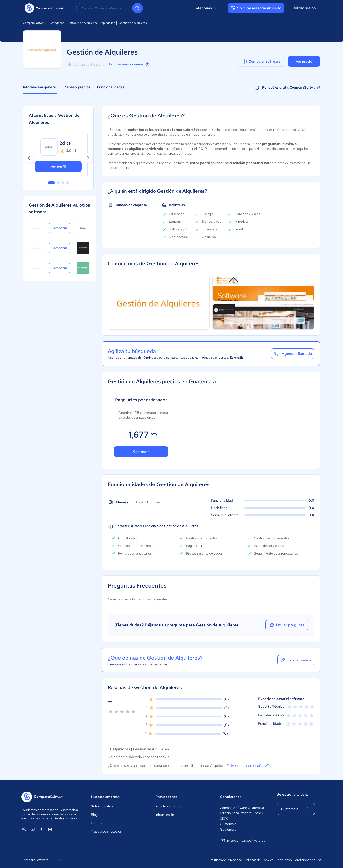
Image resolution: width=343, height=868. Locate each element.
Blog (94, 815)
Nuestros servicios (169, 806)
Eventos (97, 823)
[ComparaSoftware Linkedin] (24, 829)
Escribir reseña (296, 660)
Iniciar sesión (305, 8)
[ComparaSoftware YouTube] (33, 829)
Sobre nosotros (102, 806)
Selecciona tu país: (292, 794)
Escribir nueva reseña (129, 64)
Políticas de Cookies (259, 860)
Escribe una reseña (250, 766)
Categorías (206, 8)
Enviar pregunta (287, 625)
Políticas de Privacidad (226, 860)
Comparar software (261, 61)
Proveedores (166, 797)
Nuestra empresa (105, 797)
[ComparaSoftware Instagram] (50, 829)
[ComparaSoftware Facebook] (41, 829)
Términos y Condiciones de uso (299, 860)
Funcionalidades (111, 87)
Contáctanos (231, 797)
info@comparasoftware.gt (242, 841)
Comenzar (141, 452)
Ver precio (304, 61)
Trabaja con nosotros (106, 831)
